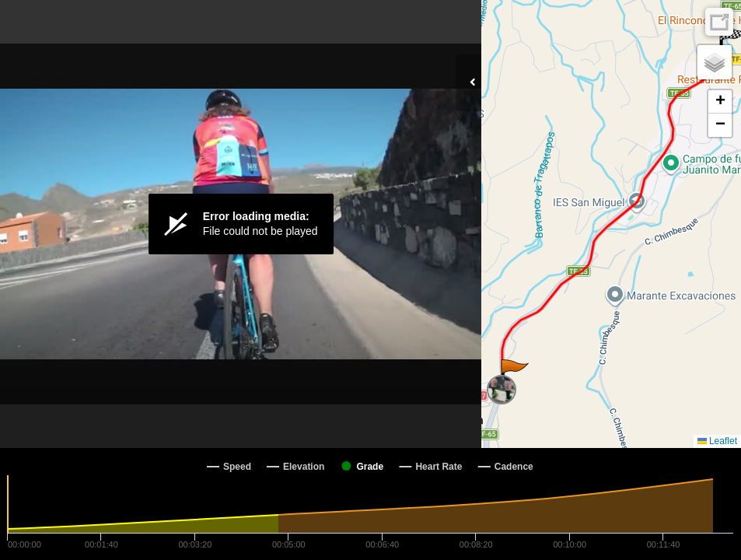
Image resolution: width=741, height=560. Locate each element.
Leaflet (717, 441)
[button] (514, 375)
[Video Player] (241, 224)
